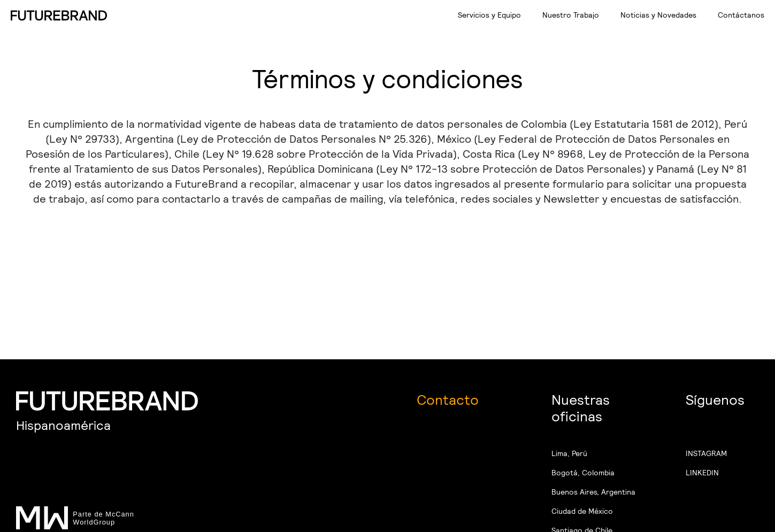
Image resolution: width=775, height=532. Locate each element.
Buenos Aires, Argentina (593, 492)
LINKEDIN (702, 473)
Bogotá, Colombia (583, 473)
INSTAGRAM (706, 453)
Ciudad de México (582, 511)
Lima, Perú (569, 453)
